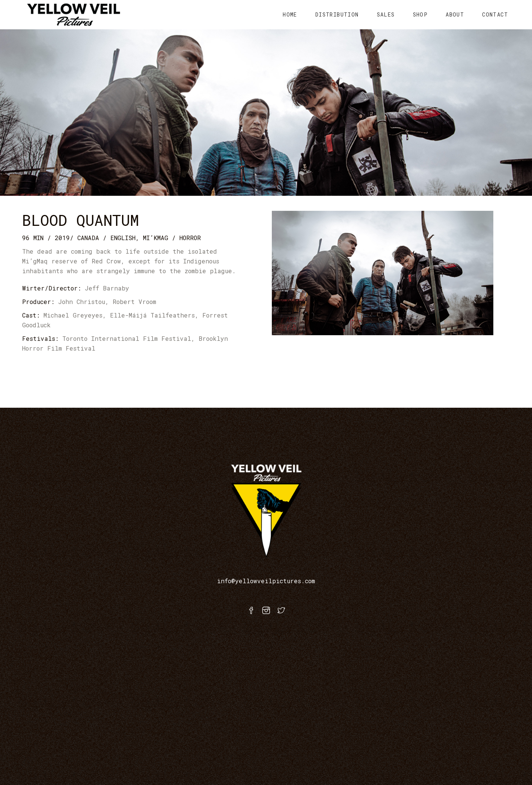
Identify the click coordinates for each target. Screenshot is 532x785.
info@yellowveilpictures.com (266, 581)
